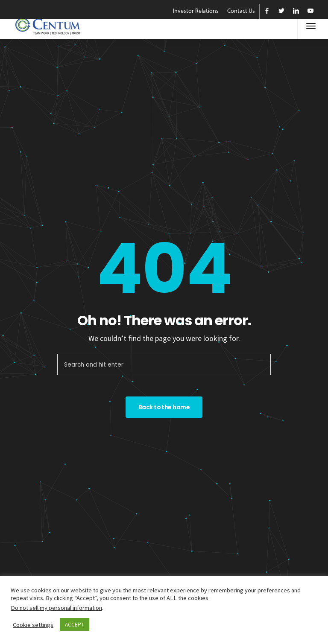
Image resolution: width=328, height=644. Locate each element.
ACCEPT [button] (75, 625)
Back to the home (164, 407)
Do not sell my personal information (56, 608)
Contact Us (241, 11)
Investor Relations (196, 11)
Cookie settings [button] (33, 625)
